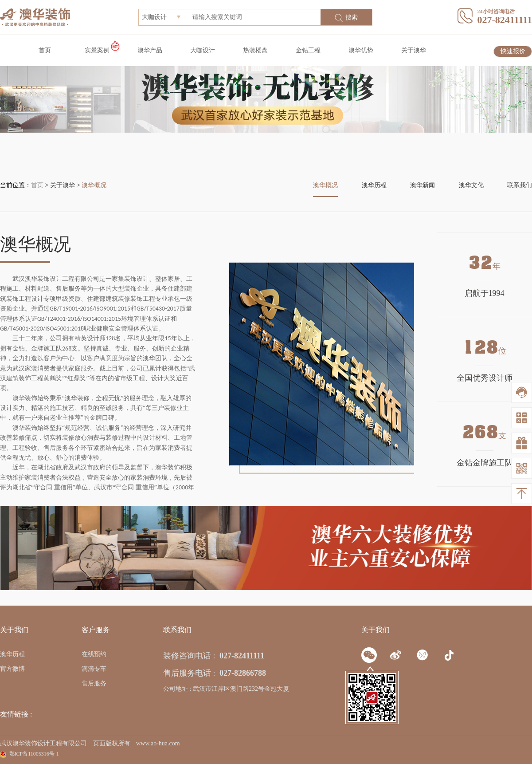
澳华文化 (471, 185)
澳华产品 (150, 50)
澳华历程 (374, 185)
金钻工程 (308, 50)
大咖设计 (203, 50)
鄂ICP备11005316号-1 (34, 754)
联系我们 (520, 185)
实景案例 (97, 50)
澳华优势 (361, 50)
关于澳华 (414, 50)
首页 (45, 50)
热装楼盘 (255, 50)
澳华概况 (94, 185)
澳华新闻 (422, 185)
